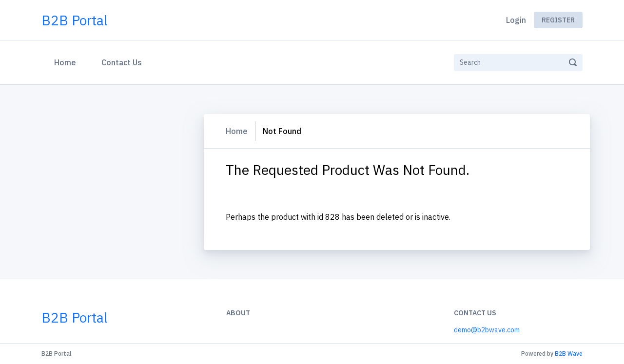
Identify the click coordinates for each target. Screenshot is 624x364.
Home (67, 61)
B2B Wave (569, 354)
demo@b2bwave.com (487, 330)
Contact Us (122, 62)
